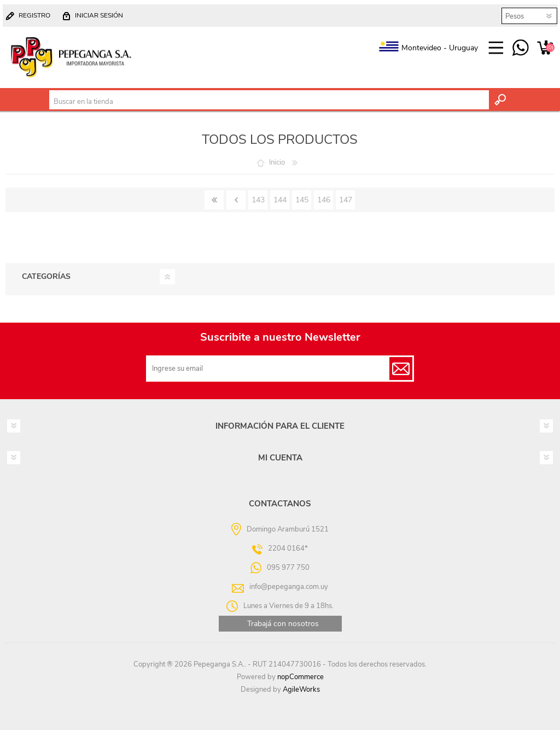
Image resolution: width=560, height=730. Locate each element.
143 (258, 200)
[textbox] (269, 102)
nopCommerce (301, 677)
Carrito (545, 48)
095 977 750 (520, 48)
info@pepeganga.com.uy (289, 587)
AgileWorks (301, 690)
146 (324, 200)
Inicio (277, 162)
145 (302, 200)
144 (280, 200)
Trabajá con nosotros (283, 624)
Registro (34, 15)
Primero (214, 200)
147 (346, 200)
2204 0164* (288, 548)
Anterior (236, 200)
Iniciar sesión (99, 15)
